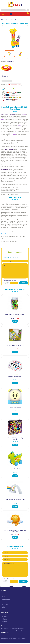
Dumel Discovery (16, 20)
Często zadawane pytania (7, 598)
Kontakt (3, 596)
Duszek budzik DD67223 (15, 407)
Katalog (3, 20)
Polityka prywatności (6, 600)
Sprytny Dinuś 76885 (15, 469)
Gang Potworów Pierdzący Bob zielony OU (15, 314)
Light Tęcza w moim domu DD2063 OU (15, 500)
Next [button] (28, 54)
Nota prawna (4, 608)
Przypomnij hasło (5, 618)
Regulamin (4, 595)
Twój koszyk (4, 621)
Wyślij (23, 283)
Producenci (8, 20)
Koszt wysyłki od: (10, 89)
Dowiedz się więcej (5, 632)
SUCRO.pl (3, 640)
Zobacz (15, 321)
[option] (15, 38)
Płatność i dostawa (6, 603)
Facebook (11, 14)
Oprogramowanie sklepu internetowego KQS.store (11, 639)
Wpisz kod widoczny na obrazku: (10, 280)
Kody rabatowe (5, 606)
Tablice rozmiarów (6, 604)
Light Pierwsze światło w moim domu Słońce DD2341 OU (15, 531)
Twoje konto (4, 620)
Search (27, 10)
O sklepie (4, 593)
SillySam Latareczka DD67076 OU (15, 345)
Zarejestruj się (5, 616)
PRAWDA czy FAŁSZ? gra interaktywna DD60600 (15, 439)
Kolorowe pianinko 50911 (15, 376)
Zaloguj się (4, 615)
